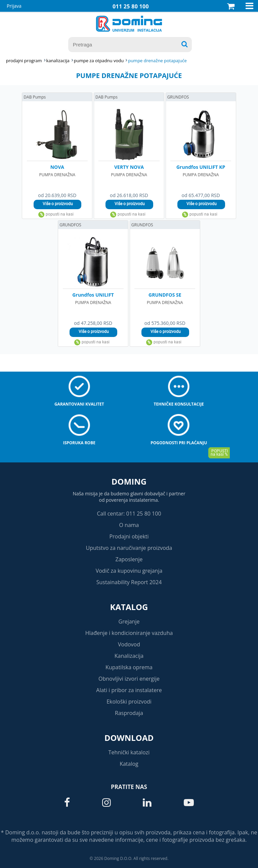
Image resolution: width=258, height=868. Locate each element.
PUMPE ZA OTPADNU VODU (99, 61)
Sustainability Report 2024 (129, 582)
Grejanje (129, 621)
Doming (129, 481)
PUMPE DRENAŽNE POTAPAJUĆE (157, 61)
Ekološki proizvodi (129, 702)
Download (129, 738)
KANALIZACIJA (58, 61)
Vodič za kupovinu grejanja (129, 571)
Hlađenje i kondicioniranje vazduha (129, 633)
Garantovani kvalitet (79, 404)
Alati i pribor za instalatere (129, 690)
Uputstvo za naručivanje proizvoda (129, 548)
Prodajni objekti (129, 536)
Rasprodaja (129, 713)
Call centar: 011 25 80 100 (129, 514)
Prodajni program (24, 61)
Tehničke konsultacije (179, 404)
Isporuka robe (79, 443)
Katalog (129, 607)
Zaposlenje (129, 559)
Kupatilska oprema (129, 667)
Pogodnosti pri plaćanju (179, 443)
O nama (129, 525)
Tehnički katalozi (129, 752)
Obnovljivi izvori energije (129, 679)
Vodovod (129, 644)
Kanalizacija (129, 656)
